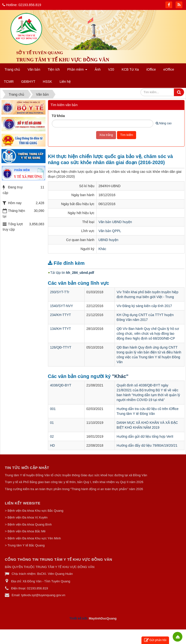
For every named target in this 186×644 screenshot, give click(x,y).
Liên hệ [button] (65, 82)
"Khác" (120, 376)
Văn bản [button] (34, 69)
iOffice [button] (151, 69)
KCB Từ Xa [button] (130, 69)
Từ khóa (58, 116)
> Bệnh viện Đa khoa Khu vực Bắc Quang (34, 511)
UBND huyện (108, 240)
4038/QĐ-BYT (61, 385)
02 (52, 436)
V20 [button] (111, 69)
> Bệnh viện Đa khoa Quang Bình (28, 524)
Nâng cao (164, 123)
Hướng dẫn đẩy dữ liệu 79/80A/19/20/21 (147, 445)
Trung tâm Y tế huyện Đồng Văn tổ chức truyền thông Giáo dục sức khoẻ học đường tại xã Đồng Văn (76, 475)
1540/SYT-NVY (62, 306)
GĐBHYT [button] (28, 82)
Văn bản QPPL (110, 231)
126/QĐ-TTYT (61, 347)
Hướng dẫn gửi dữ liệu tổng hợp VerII (145, 436)
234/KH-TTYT (61, 315)
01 (52, 423)
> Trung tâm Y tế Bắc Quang (25, 545)
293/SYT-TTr (60, 292)
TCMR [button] (9, 82)
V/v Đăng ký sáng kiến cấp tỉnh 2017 (144, 306)
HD (53, 445)
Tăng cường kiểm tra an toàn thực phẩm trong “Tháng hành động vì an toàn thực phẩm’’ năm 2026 (74, 489)
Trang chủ (12, 69)
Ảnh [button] (98, 69)
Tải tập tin (72, 273)
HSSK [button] (47, 82)
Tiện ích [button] (54, 69)
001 (53, 409)
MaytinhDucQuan (102, 618)
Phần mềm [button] (77, 71)
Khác (102, 249)
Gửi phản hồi (155, 640)
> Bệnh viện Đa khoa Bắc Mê (25, 531)
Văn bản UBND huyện (115, 222)
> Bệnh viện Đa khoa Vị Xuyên (26, 517)
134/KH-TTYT (61, 329)
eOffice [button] (169, 69)
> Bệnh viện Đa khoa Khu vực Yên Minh (33, 538)
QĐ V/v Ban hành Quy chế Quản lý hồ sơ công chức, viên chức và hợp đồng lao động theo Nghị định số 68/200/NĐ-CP (148, 334)
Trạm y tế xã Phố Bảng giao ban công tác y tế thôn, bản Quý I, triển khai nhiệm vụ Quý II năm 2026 (74, 482)
